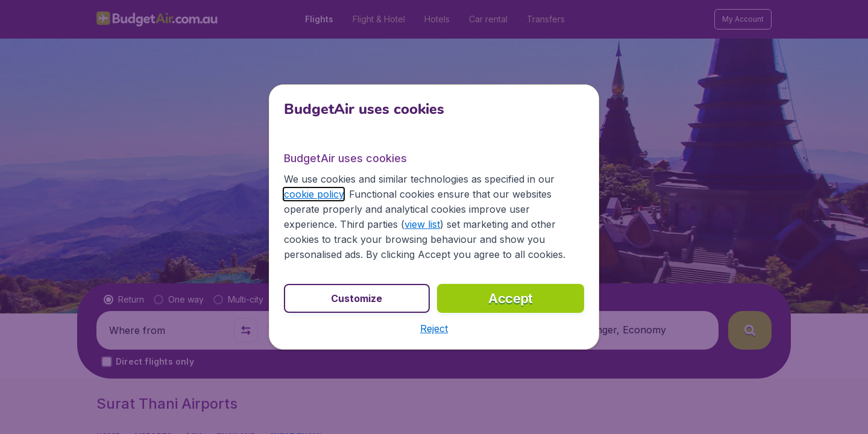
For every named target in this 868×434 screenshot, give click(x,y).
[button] (434, 329)
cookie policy (314, 194)
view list (422, 224)
